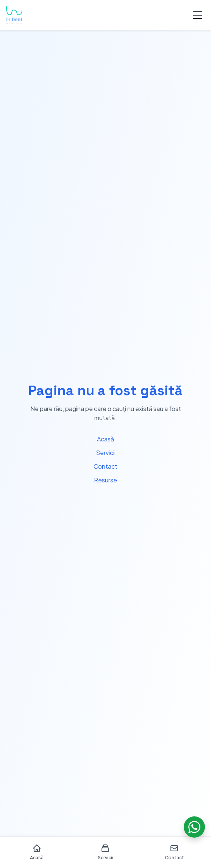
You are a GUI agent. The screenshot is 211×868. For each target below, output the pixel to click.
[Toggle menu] (197, 15)
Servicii (106, 453)
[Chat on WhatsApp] (194, 827)
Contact (105, 466)
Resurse (105, 480)
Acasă (105, 439)
